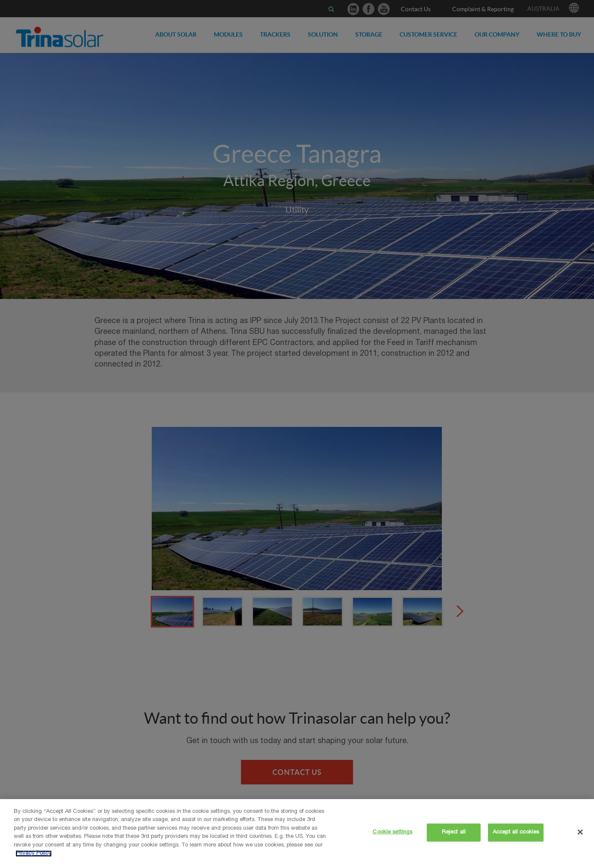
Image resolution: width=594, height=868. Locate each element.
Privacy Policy (34, 854)
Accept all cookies (516, 832)
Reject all (454, 832)
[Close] (580, 832)
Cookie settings (392, 832)
